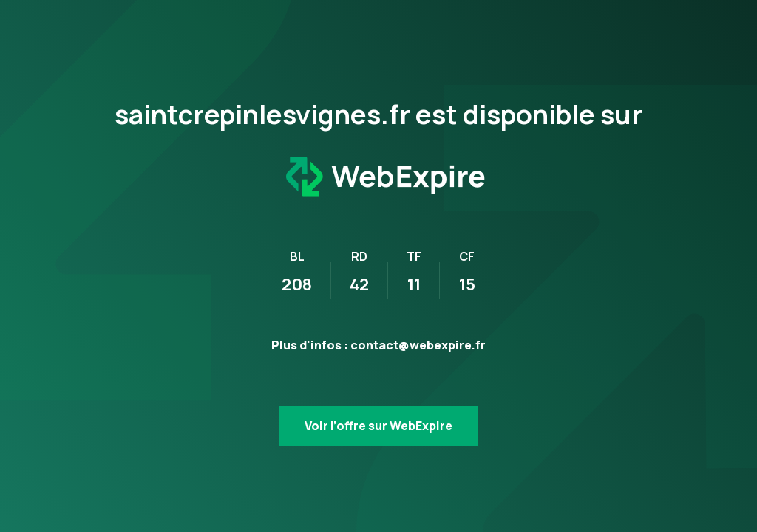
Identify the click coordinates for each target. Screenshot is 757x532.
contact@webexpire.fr (418, 345)
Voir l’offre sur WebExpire (378, 426)
